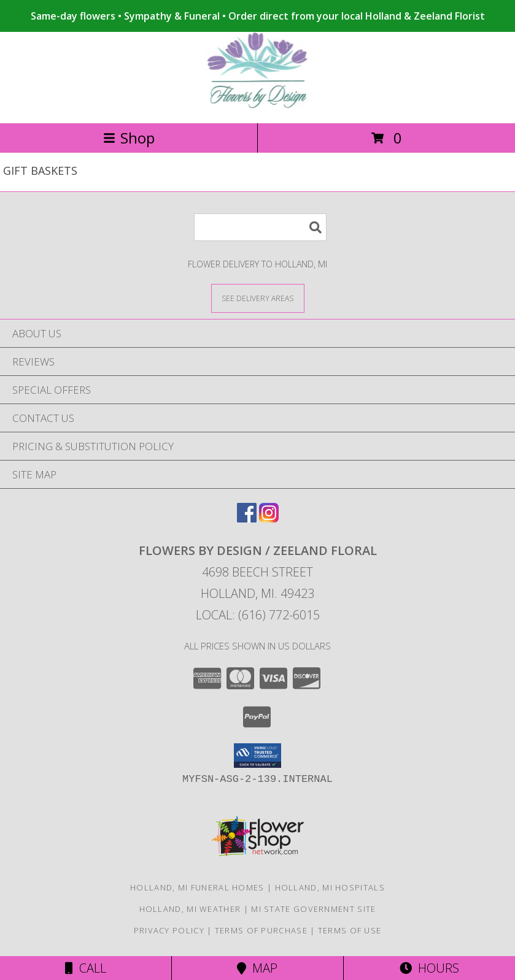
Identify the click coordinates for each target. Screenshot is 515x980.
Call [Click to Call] (86, 968)
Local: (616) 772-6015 (258, 615)
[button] (257, 756)
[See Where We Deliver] (258, 298)
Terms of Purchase (261, 930)
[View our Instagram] (269, 519)
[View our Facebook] (247, 519)
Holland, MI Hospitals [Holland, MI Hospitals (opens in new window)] (330, 887)
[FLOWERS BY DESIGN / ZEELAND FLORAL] (257, 105)
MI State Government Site (313, 909)
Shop (129, 138)
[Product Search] (260, 227)
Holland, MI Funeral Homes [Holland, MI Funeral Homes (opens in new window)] (197, 887)
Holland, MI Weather (190, 909)
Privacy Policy (169, 930)
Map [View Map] (257, 968)
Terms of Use (350, 930)
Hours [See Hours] (429, 968)
